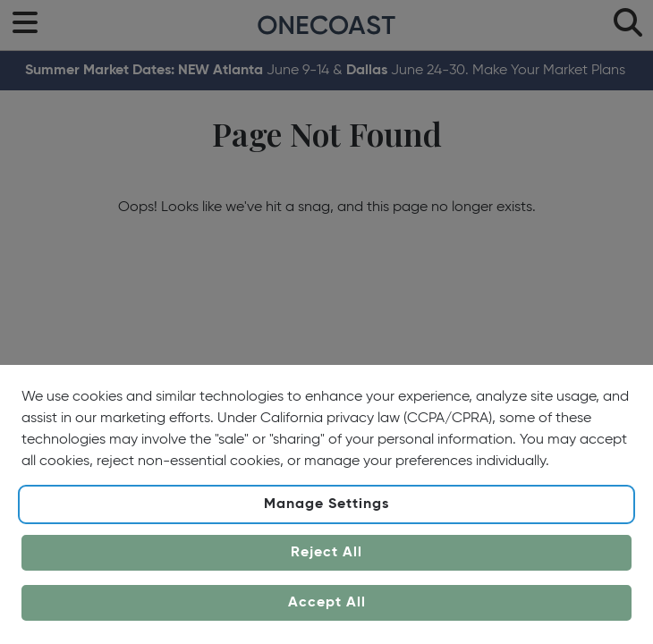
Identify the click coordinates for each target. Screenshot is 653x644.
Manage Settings (326, 504)
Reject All (326, 553)
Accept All (327, 603)
